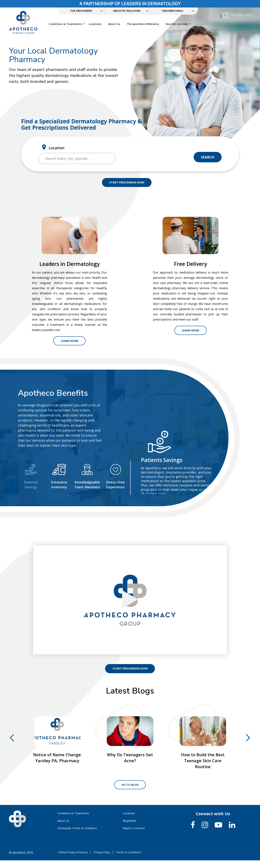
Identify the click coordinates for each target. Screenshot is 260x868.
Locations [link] (95, 24)
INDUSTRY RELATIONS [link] (127, 11)
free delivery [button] (241, 15)
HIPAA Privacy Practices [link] (74, 860)
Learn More (69, 342)
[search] (77, 158)
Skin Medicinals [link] (173, 11)
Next (248, 740)
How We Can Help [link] (177, 24)
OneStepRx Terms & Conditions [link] (79, 836)
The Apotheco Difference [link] (143, 24)
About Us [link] (114, 24)
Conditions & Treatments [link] (66, 24)
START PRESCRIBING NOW (127, 183)
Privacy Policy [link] (105, 860)
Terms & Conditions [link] (134, 860)
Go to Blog (130, 792)
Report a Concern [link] (135, 836)
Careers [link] (200, 24)
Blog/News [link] (131, 828)
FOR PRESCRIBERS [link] (81, 11)
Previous (12, 740)
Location (57, 148)
